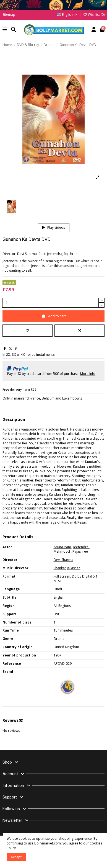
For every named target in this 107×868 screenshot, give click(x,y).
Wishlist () (94, 15)
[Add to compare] (79, 331)
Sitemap (9, 15)
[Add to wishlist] (28, 331)
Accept (16, 857)
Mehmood (62, 551)
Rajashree (80, 551)
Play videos (54, 227)
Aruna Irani (63, 547)
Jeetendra (81, 547)
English (67, 15)
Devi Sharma (63, 560)
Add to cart (54, 316)
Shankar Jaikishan (67, 568)
